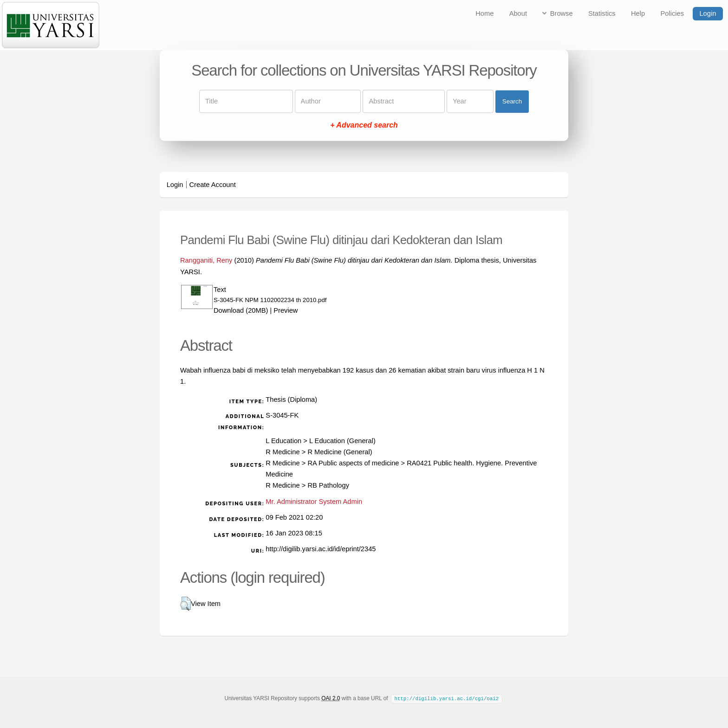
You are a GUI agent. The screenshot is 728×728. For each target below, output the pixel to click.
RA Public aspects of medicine (353, 463)
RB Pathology (328, 485)
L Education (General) (342, 441)
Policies (673, 13)
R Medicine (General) (340, 452)
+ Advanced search (364, 126)
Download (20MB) (241, 310)
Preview (286, 310)
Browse (562, 13)
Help (638, 13)
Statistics (602, 13)
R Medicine (283, 452)
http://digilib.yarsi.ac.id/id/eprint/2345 (321, 549)
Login (708, 13)
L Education (283, 441)
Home (484, 13)
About (518, 13)
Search (512, 101)
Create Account (213, 185)
